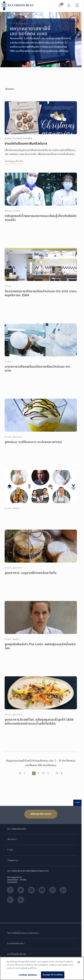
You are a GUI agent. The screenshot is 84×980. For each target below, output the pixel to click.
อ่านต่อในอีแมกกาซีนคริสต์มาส (26, 144)
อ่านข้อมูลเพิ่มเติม (14, 161)
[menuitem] (60, 6)
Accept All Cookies (53, 975)
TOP (77, 803)
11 (48, 773)
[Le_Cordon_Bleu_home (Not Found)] (18, 6)
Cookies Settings (28, 975)
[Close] (79, 962)
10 (43, 773)
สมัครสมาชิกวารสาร (41, 814)
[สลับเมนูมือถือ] (77, 6)
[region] (42, 968)
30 (57, 773)
